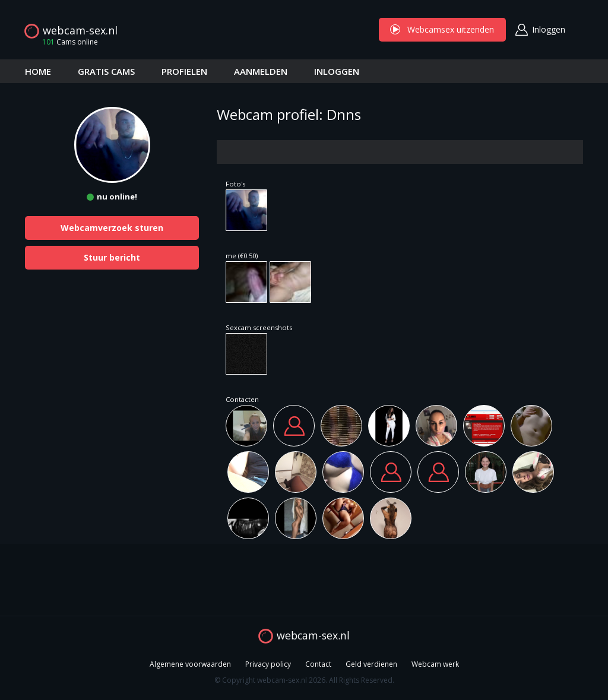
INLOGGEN (337, 71)
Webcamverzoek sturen (112, 228)
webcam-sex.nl (80, 30)
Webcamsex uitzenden (442, 29)
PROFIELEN (184, 71)
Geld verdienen (371, 664)
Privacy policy (268, 664)
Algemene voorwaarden (190, 664)
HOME (38, 71)
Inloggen (549, 29)
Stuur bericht (112, 257)
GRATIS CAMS (106, 71)
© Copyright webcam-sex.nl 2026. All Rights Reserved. (304, 680)
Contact (318, 664)
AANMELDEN (261, 71)
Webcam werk (435, 664)
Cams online (66, 42)
